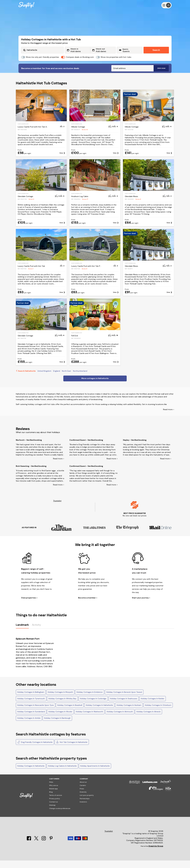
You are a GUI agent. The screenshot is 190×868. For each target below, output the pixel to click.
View (61, 161)
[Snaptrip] (26, 5)
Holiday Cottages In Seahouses (124, 706)
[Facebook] (29, 847)
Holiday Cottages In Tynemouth (31, 706)
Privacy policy (55, 806)
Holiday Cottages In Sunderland (31, 719)
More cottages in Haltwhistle (95, 386)
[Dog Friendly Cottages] (164, 791)
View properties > (29, 605)
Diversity (83, 799)
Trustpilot (57, 508)
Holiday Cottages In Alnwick (149, 719)
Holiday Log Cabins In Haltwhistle (62, 773)
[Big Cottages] (155, 797)
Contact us (54, 809)
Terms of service (56, 803)
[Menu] (166, 5)
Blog (51, 799)
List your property (87, 803)
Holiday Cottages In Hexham (129, 713)
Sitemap (52, 813)
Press (82, 796)
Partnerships (85, 806)
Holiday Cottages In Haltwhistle (99, 713)
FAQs (51, 790)
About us (83, 790)
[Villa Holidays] (167, 797)
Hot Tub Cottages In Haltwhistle (72, 750)
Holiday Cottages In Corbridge (93, 706)
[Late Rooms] (149, 791)
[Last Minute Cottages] (133, 791)
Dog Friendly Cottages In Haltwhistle (35, 750)
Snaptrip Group (156, 854)
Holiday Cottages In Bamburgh (57, 726)
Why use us (54, 793)
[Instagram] (44, 847)
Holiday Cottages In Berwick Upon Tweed (124, 700)
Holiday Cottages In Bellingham (31, 700)
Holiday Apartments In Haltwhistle (95, 773)
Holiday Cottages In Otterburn (158, 713)
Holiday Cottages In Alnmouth (120, 719)
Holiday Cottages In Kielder (153, 706)
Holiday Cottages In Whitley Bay (62, 706)
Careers (83, 793)
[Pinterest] (51, 847)
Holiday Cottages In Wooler (60, 719)
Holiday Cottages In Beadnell (70, 713)
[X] (37, 847)
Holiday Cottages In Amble (29, 726)
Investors (83, 809)
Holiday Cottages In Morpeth (60, 700)
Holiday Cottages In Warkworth (89, 719)
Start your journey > (141, 605)
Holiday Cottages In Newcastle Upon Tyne (35, 713)
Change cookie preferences (60, 816)
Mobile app (54, 796)
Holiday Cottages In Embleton (90, 700)
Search (156, 50)
